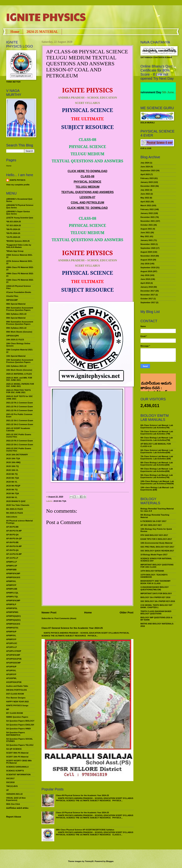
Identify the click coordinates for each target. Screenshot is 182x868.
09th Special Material (16, 318)
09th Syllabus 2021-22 (16, 328)
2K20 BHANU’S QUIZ (16, 501)
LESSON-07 (88, 197)
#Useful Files (12, 296)
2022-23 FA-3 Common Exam (20, 441)
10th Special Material (16, 356)
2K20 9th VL (12, 497)
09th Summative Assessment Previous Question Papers (20, 323)
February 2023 (147, 178)
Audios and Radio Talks (17, 686)
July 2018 (145, 275)
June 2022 (145, 194)
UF (8, 790)
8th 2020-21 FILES (14, 509)
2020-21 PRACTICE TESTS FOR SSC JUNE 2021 (18, 391)
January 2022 (147, 213)
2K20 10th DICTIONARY (17, 455)
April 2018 (145, 283)
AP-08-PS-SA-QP (14, 539)
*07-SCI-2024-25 (14, 225)
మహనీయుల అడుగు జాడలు (17, 808)
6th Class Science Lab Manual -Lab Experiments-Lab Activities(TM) (157, 426)
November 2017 (148, 295)
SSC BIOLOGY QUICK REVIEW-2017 (157, 551)
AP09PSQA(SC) (13, 620)
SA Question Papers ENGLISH (20, 725)
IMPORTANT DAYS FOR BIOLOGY (156, 593)
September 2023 (148, 170)
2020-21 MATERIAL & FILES (19, 374)
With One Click (13, 804)
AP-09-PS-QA (12, 550)
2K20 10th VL (12, 470)
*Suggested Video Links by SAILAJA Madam (19, 246)
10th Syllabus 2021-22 (16, 366)
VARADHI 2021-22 (14, 794)
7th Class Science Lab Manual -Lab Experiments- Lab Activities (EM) (157, 457)
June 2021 (145, 233)
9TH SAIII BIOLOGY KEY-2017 (154, 535)
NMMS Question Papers (17, 717)
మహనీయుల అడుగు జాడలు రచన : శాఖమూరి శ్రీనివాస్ (156, 380)
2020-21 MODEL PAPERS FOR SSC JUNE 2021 (20, 385)
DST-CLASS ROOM (15, 694)
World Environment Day (151, 92)
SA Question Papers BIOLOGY (20, 721)
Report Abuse (14, 817)
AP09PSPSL (12, 608)
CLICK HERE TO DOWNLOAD (88, 171)
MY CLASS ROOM (14, 713)
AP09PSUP (11, 632)
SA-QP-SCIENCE (14, 749)
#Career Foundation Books (19, 292)
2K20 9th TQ (12, 490)
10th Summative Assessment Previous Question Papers (20, 361)
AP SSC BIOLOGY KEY (151, 525)
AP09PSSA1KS (13, 624)
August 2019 (146, 260)
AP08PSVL (11, 581)
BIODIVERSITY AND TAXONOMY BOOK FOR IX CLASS (155, 582)
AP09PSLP (11, 604)
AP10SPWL (11, 678)
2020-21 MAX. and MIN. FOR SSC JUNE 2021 (19, 379)
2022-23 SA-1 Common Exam (20, 445)
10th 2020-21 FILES (15, 340)
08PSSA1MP (12, 300)
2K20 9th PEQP (13, 486)
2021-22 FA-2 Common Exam (20, 407)
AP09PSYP (11, 639)
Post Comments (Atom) (65, 618)
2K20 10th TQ (12, 466)
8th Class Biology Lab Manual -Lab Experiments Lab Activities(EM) (157, 464)
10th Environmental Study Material (156, 543)
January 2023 (147, 182)
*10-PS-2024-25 (13, 237)
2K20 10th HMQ (13, 462)
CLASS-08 (87, 176)
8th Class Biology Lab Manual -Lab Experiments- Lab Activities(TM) (157, 439)
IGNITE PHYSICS (46, 17)
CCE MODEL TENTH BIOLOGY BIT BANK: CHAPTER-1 (156, 606)
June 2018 (145, 279)
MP (8, 709)
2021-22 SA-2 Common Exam (20, 424)
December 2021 (148, 217)
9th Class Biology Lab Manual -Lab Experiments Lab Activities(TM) (157, 476)
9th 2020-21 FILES (14, 513)
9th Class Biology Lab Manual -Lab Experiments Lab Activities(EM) (157, 470)
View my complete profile (18, 185)
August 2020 (146, 252)
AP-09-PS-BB (12, 542)
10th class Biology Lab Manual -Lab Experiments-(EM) (157, 489)
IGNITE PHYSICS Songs (17, 705)
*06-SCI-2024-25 (14, 222)
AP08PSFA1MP (13, 573)
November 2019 (148, 256)
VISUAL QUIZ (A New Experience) (16, 799)
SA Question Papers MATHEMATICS (16, 734)
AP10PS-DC (12, 643)
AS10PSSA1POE (14, 682)
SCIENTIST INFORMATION (18, 775)
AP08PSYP (11, 585)
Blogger (110, 861)
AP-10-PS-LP (12, 558)
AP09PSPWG (12, 612)
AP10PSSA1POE (14, 659)
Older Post (127, 612)
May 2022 (145, 198)
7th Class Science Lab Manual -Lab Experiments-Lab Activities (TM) (157, 433)
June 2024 (145, 167)
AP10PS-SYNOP (14, 651)
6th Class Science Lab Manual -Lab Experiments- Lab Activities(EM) (157, 451)
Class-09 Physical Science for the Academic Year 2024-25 (82, 795)
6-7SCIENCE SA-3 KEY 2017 (153, 521)
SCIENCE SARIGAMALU (17, 767)
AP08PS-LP (11, 562)
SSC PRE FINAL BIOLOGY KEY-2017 (157, 547)
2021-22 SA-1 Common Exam (20, 420)
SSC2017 (10, 778)
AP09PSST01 (12, 628)
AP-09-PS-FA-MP (14, 546)
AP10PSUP (11, 667)
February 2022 (147, 209)
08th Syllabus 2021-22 (16, 314)
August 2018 (146, 271)
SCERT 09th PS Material (17, 753)
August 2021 (146, 229)
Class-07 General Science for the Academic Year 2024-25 (72, 628)
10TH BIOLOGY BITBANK (152, 571)
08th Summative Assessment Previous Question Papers (20, 309)
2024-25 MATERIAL (42, 32)
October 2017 (147, 299)
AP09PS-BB (12, 589)
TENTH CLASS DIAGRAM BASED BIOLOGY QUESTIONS (156, 612)
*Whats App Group (15, 251)
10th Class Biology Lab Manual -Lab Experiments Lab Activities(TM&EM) (157, 482)
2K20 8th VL (12, 482)
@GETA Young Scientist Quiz (20, 218)
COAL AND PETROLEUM (87, 203)
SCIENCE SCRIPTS (15, 771)
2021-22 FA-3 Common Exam (20, 410)
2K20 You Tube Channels (18, 505)
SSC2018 (10, 782)
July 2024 (145, 163)
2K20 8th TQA (60, 501)
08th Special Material (16, 304)
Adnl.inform (12, 517)
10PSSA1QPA (13, 336)
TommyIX (89, 861)
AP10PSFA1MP (13, 655)
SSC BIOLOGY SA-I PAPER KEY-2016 (158, 601)
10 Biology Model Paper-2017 (154, 555)
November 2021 (148, 221)
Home (15, 32)
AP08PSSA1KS (13, 577)
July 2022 (145, 190)
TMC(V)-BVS (12, 786)
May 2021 (145, 236)
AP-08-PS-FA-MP (14, 531)
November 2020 (148, 244)
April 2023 (145, 174)
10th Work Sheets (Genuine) (19, 370)
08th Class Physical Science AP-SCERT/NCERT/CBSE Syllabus (85, 830)
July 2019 (145, 264)
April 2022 (145, 202)
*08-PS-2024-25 (13, 229)
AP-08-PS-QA (12, 535)
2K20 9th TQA (13, 493)
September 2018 (148, 267)
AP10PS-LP (11, 647)
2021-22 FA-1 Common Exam (20, 403)
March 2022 (146, 205)
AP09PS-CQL (12, 593)
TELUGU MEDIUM (87, 187)
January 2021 (147, 240)
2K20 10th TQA (13, 458)
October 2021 (147, 225)
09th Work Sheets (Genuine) (19, 332)
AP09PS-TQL (12, 597)
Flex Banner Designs (16, 698)
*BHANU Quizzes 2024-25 (18, 241)
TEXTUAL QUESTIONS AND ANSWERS (87, 192)
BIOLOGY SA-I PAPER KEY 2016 (155, 597)
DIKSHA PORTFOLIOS (17, 690)
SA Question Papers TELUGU (20, 745)
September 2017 (148, 302)
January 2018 (147, 287)
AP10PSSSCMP (13, 663)
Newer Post (49, 612)
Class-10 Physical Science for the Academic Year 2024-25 (82, 813)
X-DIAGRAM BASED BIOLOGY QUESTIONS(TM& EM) (155, 588)
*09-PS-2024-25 (13, 233)
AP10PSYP (11, 674)
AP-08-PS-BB (12, 527)
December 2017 (148, 291)
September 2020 (148, 248)
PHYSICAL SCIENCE (87, 182)
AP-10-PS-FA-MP (14, 554)
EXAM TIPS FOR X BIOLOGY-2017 (156, 539)
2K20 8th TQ (12, 474)
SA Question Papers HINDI (18, 729)
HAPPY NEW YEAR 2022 (17, 702)
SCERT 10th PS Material (17, 757)
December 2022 (148, 186)
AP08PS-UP (12, 566)
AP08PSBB (11, 570)
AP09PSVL (11, 635)
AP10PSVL (11, 670)
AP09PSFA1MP (13, 601)
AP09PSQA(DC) (13, 616)
